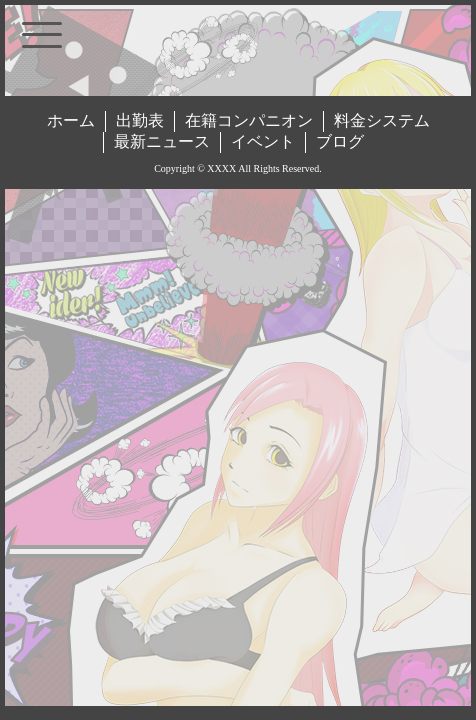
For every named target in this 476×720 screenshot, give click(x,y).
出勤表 (140, 120)
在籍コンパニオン (249, 120)
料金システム (382, 120)
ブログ (340, 141)
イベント (263, 141)
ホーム (71, 120)
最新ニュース (162, 141)
